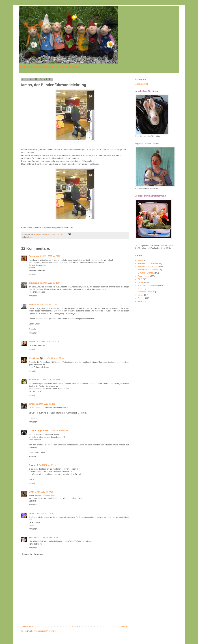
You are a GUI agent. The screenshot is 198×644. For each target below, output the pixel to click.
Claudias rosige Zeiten (39, 431)
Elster (31, 492)
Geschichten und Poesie (148, 286)
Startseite (76, 626)
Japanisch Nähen (145, 292)
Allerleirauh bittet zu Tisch (148, 267)
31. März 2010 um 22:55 (50, 380)
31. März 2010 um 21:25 (49, 342)
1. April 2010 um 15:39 (44, 513)
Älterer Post (123, 626)
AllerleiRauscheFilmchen (148, 270)
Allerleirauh (34, 358)
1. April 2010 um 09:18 (44, 492)
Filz (139, 279)
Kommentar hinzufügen (32, 554)
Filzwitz (141, 282)
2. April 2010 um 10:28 (49, 538)
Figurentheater (144, 276)
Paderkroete (34, 256)
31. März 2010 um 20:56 (50, 283)
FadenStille (34, 538)
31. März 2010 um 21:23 (47, 304)
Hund (30, 237)
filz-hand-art (34, 380)
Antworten (33, 274)
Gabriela (32, 304)
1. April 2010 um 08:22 (59, 431)
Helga (31, 513)
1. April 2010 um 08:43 (46, 465)
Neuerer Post (27, 626)
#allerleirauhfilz (142, 84)
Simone (32, 404)
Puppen (141, 298)
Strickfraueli (34, 283)
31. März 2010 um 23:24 (46, 404)
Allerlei (140, 260)
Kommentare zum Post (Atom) (44, 631)
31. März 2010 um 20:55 (50, 256)
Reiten (140, 301)
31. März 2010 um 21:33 (54, 358)
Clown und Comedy (146, 273)
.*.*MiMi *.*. (33, 342)
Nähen (140, 295)
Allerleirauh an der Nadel (148, 263)
